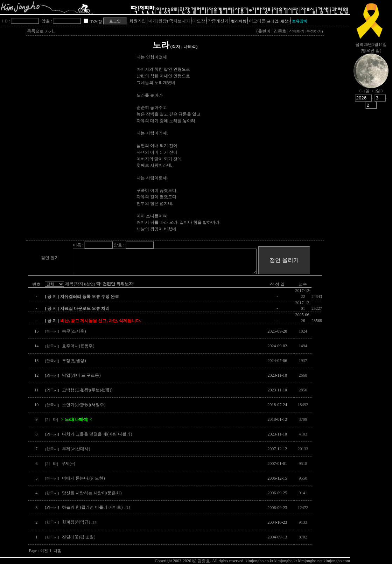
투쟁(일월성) (74, 361)
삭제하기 (297, 31)
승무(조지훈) (74, 331)
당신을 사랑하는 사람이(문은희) (92, 493)
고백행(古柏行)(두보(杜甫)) (87, 390)
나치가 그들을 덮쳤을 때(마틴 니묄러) (97, 434)
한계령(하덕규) (80, 522)
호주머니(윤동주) (78, 346)
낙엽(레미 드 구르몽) (81, 375)
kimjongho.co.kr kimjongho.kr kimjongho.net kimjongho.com (298, 561)
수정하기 (314, 31)
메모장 (199, 21)
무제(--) (68, 464)
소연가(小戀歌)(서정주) (84, 405)
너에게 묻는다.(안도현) (83, 478)
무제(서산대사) (76, 449)
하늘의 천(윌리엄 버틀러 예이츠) (96, 507)
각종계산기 (218, 21)
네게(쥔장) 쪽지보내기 (169, 21)
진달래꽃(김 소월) (79, 537)
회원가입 (138, 21)
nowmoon (371, 77)
